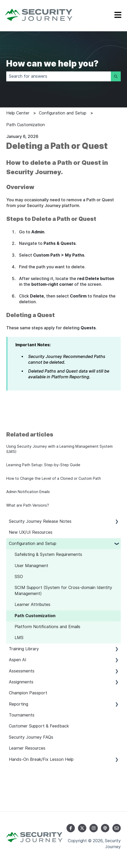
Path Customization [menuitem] (35, 616)
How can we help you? (52, 63)
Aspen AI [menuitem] (18, 660)
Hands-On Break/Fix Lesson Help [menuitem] (41, 759)
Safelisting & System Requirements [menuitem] (48, 554)
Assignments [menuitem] (21, 682)
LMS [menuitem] (19, 638)
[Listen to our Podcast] (105, 828)
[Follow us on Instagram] (94, 828)
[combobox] (59, 76)
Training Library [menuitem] (24, 649)
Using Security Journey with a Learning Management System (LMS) (59, 449)
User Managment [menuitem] (31, 566)
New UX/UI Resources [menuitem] (31, 532)
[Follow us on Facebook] (71, 828)
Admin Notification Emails (28, 492)
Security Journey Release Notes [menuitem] (40, 521)
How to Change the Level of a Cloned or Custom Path (54, 478)
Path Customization (26, 125)
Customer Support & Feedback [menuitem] (39, 726)
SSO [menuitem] (19, 577)
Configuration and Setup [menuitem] (33, 544)
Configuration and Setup (63, 113)
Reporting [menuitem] (19, 704)
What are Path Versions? (28, 505)
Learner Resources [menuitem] (27, 748)
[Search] (116, 76)
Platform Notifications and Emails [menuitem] (47, 627)
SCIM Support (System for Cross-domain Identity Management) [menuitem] (63, 590)
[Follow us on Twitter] (82, 828)
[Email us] (117, 828)
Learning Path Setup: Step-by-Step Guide (43, 465)
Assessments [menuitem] (22, 671)
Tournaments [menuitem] (22, 715)
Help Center (18, 113)
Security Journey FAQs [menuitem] (31, 737)
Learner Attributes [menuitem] (32, 605)
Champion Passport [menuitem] (28, 693)
